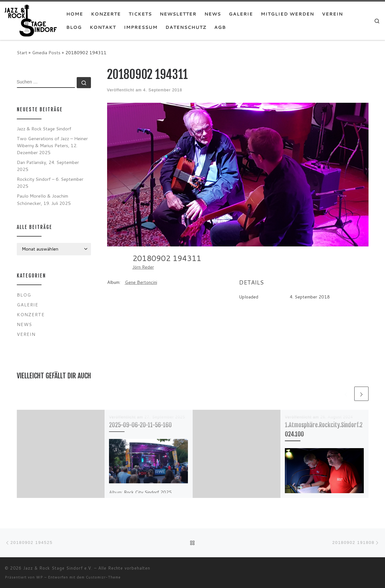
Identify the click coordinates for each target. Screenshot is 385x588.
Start (22, 52)
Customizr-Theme (103, 577)
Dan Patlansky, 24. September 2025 (48, 166)
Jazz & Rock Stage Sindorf (44, 129)
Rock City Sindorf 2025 (148, 492)
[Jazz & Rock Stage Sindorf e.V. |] (31, 20)
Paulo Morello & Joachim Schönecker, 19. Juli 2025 (44, 199)
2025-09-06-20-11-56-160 (140, 425)
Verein (26, 334)
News (24, 324)
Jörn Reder (143, 267)
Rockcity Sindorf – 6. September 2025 (50, 183)
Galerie (28, 305)
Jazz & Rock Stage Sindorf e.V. (58, 568)
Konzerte (31, 314)
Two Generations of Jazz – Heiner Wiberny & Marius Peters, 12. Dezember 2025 (52, 145)
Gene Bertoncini (141, 282)
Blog (24, 295)
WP (40, 577)
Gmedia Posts (46, 52)
